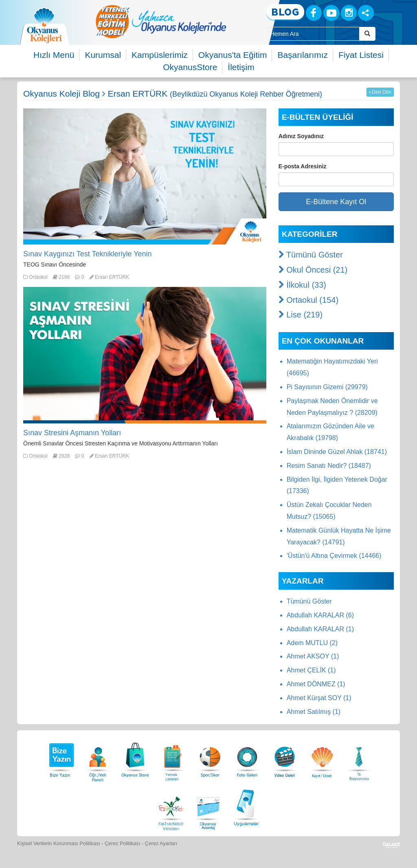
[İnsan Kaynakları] (359, 758)
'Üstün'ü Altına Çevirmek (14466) (334, 556)
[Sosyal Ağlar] (366, 13)
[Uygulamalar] (246, 807)
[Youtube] (331, 13)
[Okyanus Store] (135, 758)
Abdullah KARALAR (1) (320, 629)
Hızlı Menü (54, 55)
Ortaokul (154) (308, 300)
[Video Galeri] (285, 758)
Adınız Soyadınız (301, 136)
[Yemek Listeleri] (173, 758)
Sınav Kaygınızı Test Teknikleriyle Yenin (88, 254)
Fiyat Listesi (361, 55)
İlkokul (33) (302, 285)
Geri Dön (380, 92)
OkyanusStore (190, 67)
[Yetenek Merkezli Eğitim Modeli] (161, 21)
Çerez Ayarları (161, 844)
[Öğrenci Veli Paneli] (98, 758)
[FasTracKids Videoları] (171, 807)
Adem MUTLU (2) (312, 643)
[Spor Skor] (210, 758)
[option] (161, 21)
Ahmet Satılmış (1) (314, 712)
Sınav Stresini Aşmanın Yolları (72, 433)
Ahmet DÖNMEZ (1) (316, 684)
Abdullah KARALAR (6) (320, 615)
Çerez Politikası (123, 844)
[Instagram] (349, 13)
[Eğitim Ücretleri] (322, 758)
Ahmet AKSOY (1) (313, 656)
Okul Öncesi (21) (313, 270)
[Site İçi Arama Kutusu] (312, 34)
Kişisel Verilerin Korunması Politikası (59, 844)
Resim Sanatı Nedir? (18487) (329, 466)
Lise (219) (301, 315)
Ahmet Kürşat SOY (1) (319, 698)
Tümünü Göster (311, 255)
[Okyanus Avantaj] (208, 807)
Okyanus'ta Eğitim (233, 55)
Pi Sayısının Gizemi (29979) (327, 387)
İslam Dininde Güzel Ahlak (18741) (337, 452)
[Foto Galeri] (247, 758)
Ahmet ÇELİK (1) (311, 670)
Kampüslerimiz (160, 55)
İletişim (241, 67)
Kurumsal (103, 55)
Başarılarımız (303, 55)
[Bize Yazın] (60, 758)
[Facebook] (314, 13)
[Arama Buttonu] (367, 34)
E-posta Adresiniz (303, 166)
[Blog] (285, 12)
